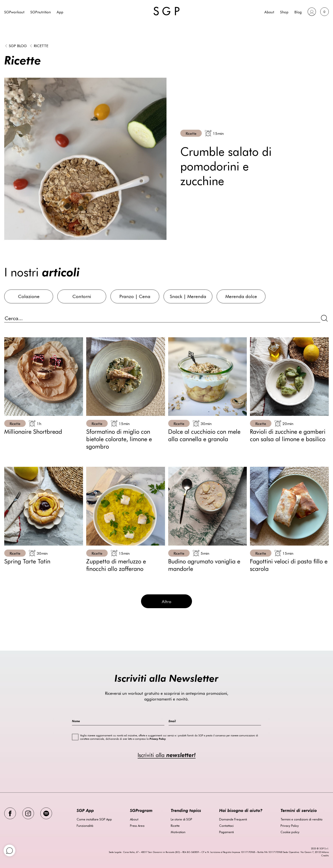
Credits (325, 855)
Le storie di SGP (181, 819)
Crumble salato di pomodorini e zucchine (226, 166)
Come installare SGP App (94, 819)
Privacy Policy (290, 826)
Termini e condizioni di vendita (301, 819)
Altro (166, 601)
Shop (284, 12)
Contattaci (226, 826)
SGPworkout (14, 12)
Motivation (178, 832)
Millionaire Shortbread (33, 431)
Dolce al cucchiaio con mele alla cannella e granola (204, 435)
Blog (298, 12)
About (269, 12)
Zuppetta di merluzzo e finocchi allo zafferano (116, 565)
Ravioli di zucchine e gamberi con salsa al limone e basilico (288, 435)
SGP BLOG (18, 46)
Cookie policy (290, 832)
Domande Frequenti (233, 819)
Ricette (41, 46)
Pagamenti (226, 832)
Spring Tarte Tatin (27, 561)
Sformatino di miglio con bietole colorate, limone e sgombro (119, 439)
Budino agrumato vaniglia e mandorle (204, 565)
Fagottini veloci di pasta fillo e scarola (289, 565)
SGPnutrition (41, 12)
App (60, 12)
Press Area (137, 826)
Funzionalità (85, 826)
